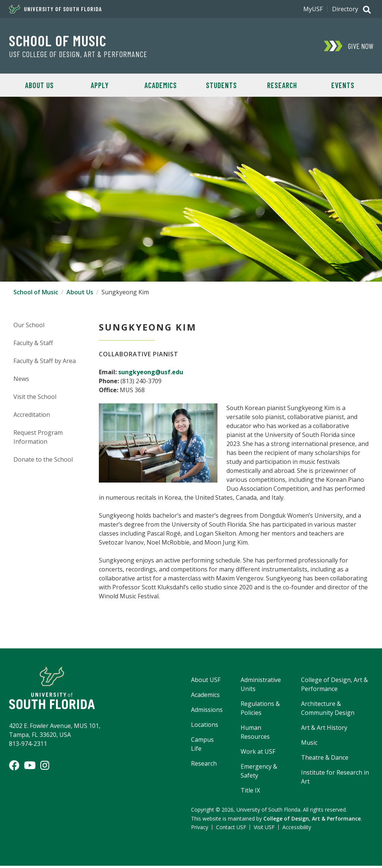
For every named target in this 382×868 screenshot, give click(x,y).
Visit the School (35, 399)
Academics (161, 85)
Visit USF (264, 829)
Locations (205, 726)
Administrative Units (261, 686)
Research (282, 85)
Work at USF (258, 753)
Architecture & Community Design (328, 710)
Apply (100, 85)
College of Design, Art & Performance (334, 686)
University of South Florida (55, 9)
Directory (345, 9)
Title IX (250, 792)
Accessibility (297, 829)
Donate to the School (43, 461)
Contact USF (231, 829)
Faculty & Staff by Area (45, 363)
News (21, 381)
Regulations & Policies (260, 710)
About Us (39, 85)
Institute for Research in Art (335, 779)
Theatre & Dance (325, 759)
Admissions (207, 712)
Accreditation (32, 416)
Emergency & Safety (259, 773)
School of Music (58, 40)
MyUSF (313, 9)
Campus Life (202, 746)
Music (309, 744)
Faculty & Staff (33, 345)
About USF (206, 682)
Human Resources (255, 734)
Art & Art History (324, 729)
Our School (29, 327)
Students (221, 85)
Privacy (200, 829)
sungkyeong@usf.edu (151, 374)
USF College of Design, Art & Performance (78, 54)
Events (343, 85)
